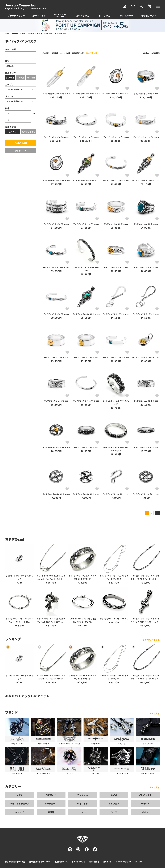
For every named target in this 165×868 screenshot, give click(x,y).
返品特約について (61, 862)
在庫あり (13, 132)
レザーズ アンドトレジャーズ (60, 15)
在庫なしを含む (29, 132)
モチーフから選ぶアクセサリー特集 (27, 33)
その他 (145, 812)
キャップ (20, 812)
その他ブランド (149, 16)
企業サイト (108, 862)
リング (20, 795)
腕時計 (51, 812)
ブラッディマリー (16, 16)
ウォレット (82, 803)
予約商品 (21, 78)
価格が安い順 (78, 53)
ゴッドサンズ (83, 16)
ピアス (114, 795)
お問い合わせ (94, 862)
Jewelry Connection (21, 5)
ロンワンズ (105, 16)
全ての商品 (10, 78)
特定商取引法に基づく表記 (15, 862)
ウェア (114, 812)
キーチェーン (51, 803)
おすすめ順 (65, 53)
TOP (7, 33)
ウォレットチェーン (20, 803)
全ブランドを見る (151, 640)
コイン (82, 812)
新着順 (55, 53)
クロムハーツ (127, 16)
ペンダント (51, 795)
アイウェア (114, 803)
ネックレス (82, 795)
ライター (145, 803)
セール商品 (31, 78)
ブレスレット (145, 795)
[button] (157, 513)
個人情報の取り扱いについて (40, 862)
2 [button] (152, 513)
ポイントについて (79, 862)
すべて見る (155, 713)
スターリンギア (38, 16)
